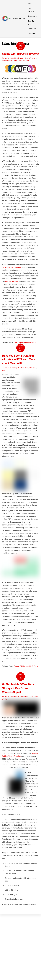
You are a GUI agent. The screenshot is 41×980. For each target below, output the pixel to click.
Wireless (32, 58)
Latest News (24, 58)
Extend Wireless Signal (10, 58)
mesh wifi (22, 61)
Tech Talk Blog (31, 23)
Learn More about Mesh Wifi (25, 342)
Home (30, 4)
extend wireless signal (10, 61)
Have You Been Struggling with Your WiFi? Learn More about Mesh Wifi (19, 359)
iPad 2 (26, 697)
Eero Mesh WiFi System (11, 267)
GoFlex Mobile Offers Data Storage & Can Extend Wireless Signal (18, 688)
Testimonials (33, 16)
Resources (32, 29)
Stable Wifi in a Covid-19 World (26, 666)
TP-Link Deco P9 (12, 281)
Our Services (31, 10)
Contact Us (32, 34)
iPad (21, 697)
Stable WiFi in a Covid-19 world (20, 54)
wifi (27, 61)
